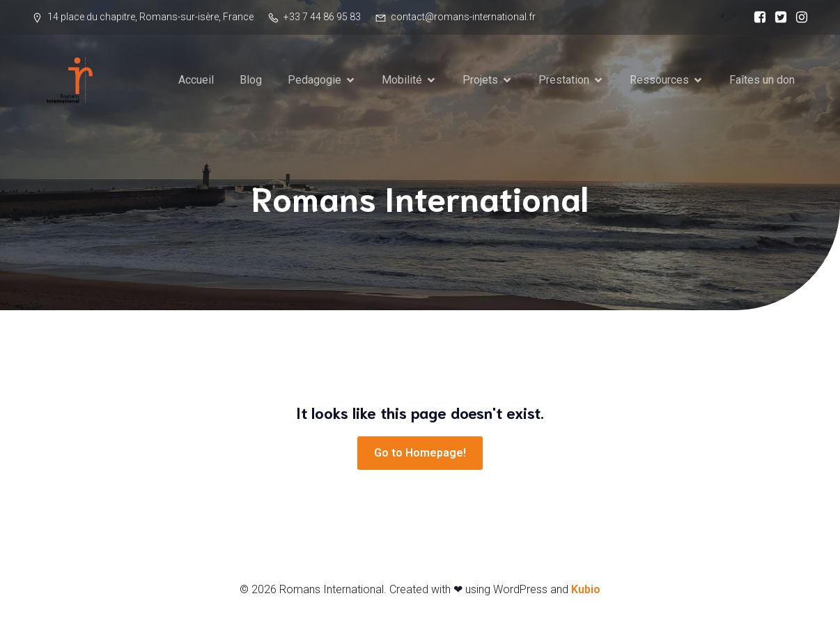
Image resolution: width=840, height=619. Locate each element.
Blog (251, 80)
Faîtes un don (762, 80)
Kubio (586, 589)
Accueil (196, 80)
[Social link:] (756, 17)
